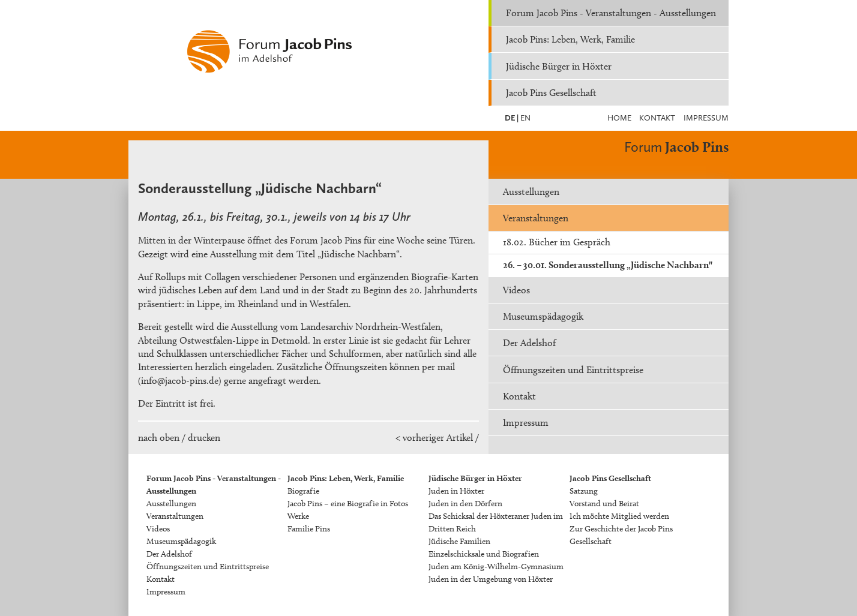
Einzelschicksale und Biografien (484, 554)
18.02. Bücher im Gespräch (557, 242)
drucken (204, 438)
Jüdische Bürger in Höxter (559, 66)
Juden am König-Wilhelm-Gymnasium (496, 567)
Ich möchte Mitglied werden (619, 516)
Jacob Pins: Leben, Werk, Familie (570, 39)
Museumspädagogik (543, 316)
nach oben (159, 438)
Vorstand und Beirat (604, 504)
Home (619, 118)
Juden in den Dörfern (465, 504)
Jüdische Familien (459, 541)
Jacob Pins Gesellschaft (551, 93)
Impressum (706, 118)
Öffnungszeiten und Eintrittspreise (573, 370)
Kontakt (657, 118)
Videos (516, 290)
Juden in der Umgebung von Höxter (491, 579)
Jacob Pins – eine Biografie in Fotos (348, 504)
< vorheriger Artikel (434, 438)
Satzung (584, 491)
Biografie (303, 491)
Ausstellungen (531, 192)
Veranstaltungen (536, 218)
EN (525, 118)
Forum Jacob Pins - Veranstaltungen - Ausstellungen (611, 13)
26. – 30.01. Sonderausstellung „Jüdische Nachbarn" (608, 265)
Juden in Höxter (456, 491)
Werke (298, 516)
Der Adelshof (529, 343)
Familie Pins (309, 529)
